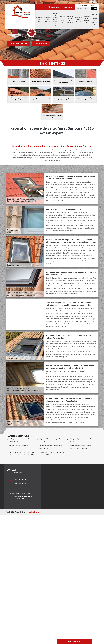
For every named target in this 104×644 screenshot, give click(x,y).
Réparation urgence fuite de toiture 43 (70, 19)
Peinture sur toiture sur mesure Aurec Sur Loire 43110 (52, 454)
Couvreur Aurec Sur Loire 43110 (20, 446)
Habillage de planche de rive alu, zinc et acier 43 (55, 19)
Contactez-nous (41, 44)
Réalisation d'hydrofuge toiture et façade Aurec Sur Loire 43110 (80, 447)
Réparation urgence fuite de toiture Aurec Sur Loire (51, 447)
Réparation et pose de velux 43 (79, 19)
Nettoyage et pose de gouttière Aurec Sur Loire (82, 440)
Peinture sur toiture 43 (63, 19)
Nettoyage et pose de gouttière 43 (87, 19)
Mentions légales (33, 512)
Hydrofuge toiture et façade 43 (47, 19)
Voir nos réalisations (19, 44)
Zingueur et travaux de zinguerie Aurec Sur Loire (52, 440)
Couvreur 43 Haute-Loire (39, 19)
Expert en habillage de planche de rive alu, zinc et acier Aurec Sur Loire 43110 (22, 454)
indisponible (54, 7)
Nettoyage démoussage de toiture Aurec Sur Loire (20, 440)
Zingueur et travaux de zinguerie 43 (94, 19)
